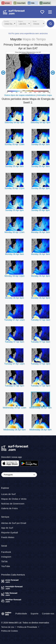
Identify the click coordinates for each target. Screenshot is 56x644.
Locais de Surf (8, 494)
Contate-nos (48, 613)
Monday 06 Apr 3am (40, 232)
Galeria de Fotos (9, 508)
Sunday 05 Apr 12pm (15, 188)
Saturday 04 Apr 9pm (40, 122)
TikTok (4, 561)
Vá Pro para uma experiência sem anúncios (28, 33)
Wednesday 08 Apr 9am (40, 430)
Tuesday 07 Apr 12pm (14, 364)
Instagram (6, 557)
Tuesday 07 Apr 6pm (15, 386)
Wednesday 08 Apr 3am (40, 408)
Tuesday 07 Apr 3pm (41, 364)
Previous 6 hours (3, 73)
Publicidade (21, 613)
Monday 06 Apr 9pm (40, 298)
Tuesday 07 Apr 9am (41, 342)
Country (6, 21)
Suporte (35, 613)
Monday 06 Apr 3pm (40, 276)
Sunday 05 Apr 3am (40, 144)
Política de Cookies (9, 631)
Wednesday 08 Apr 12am (14, 408)
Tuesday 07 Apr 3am (41, 320)
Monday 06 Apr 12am (14, 232)
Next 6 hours (53, 73)
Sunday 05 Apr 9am (40, 166)
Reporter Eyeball (10, 533)
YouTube (6, 566)
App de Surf (7, 528)
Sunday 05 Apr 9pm (40, 210)
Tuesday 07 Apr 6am (15, 342)
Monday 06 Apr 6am (14, 254)
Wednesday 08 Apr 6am (14, 430)
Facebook (6, 552)
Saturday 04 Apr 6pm (14, 122)
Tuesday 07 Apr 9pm (41, 386)
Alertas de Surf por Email (14, 523)
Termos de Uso (8, 627)
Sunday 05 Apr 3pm (40, 188)
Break (35, 21)
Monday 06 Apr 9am (40, 254)
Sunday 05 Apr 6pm (14, 210)
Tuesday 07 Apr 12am (14, 320)
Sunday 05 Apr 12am (15, 144)
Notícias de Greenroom (13, 504)
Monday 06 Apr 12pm (14, 276)
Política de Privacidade (27, 627)
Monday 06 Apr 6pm (14, 298)
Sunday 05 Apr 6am (14, 166)
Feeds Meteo (8, 537)
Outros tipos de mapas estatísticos (20, 95)
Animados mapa (44, 95)
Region (21, 21)
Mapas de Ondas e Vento (14, 499)
